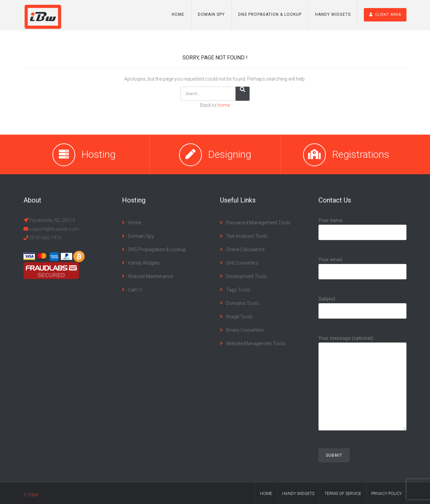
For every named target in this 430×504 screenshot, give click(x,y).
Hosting (98, 154)
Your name (363, 226)
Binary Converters (245, 330)
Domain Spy (211, 14)
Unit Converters (242, 263)
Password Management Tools (258, 223)
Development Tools (247, 276)
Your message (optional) (363, 388)
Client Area (385, 15)
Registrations (361, 154)
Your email (363, 266)
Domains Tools (243, 303)
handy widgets (298, 494)
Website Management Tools (256, 343)
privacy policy (386, 494)
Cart (132, 290)
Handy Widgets (333, 14)
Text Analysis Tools (247, 236)
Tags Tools (238, 290)
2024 (33, 495)
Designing (230, 154)
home (224, 105)
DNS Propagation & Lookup (270, 14)
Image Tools (239, 317)
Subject (363, 305)
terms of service (343, 494)
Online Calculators (245, 249)
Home (178, 14)
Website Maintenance (150, 276)
